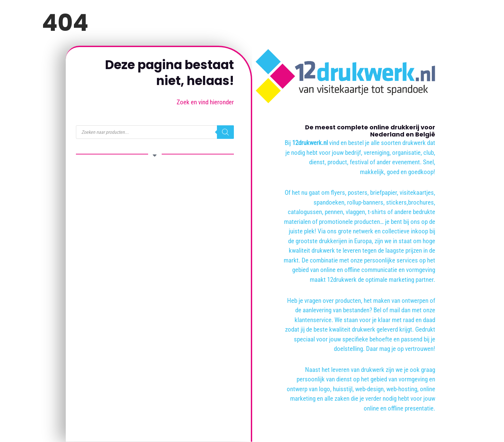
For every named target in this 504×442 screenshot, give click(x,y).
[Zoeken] (225, 132)
